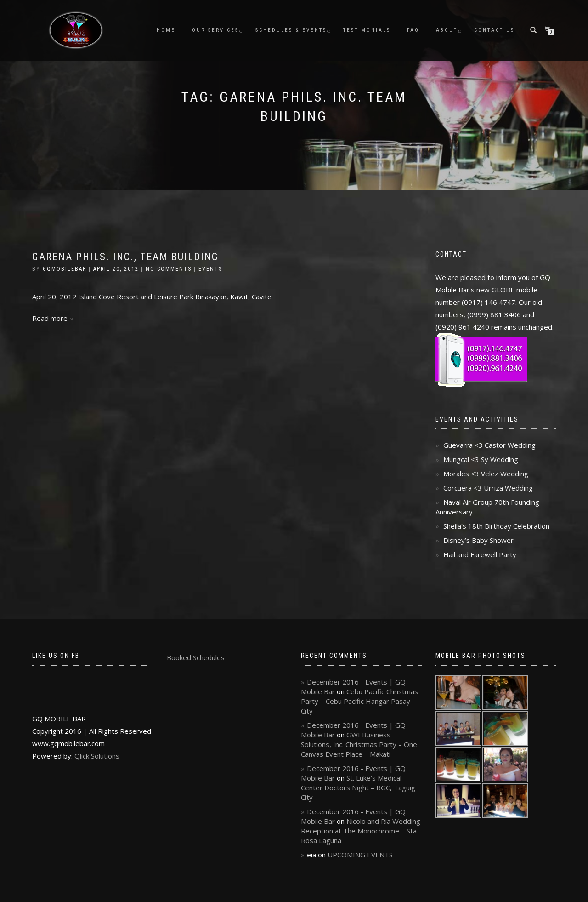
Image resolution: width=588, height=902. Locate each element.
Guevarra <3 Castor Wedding (489, 445)
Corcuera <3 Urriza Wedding (488, 488)
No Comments (169, 269)
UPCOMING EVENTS (360, 855)
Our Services (215, 30)
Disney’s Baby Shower (478, 540)
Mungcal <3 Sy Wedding (481, 459)
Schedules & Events (291, 30)
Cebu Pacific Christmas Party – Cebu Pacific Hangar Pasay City (359, 701)
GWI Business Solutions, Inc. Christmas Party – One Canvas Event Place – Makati (359, 744)
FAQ (413, 30)
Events (210, 269)
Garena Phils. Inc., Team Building (125, 257)
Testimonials (367, 30)
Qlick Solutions (97, 756)
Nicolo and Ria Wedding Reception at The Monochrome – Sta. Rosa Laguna (361, 831)
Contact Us (494, 30)
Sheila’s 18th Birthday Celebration (496, 526)
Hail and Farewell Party (480, 554)
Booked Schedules (196, 657)
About (447, 30)
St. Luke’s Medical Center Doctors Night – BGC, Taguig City (358, 788)
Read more (50, 318)
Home (166, 30)
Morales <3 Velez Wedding (486, 474)
